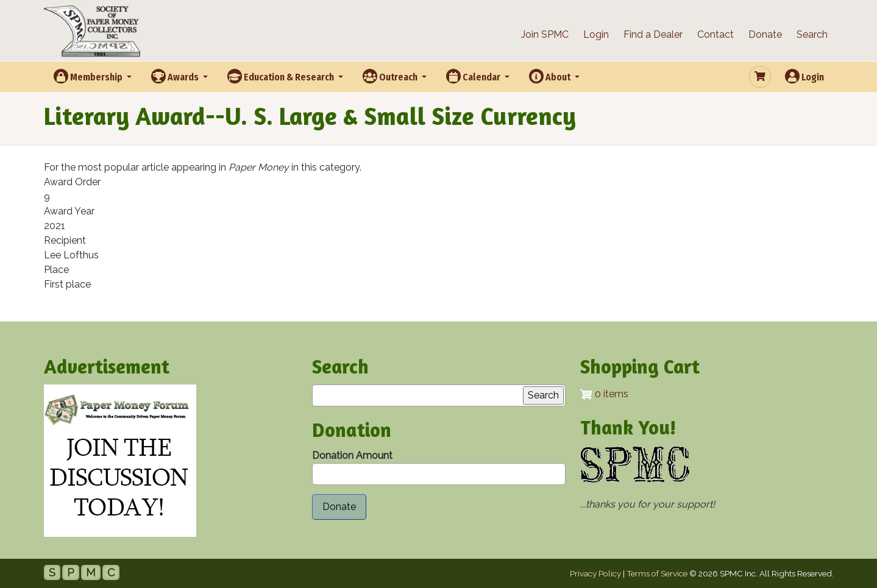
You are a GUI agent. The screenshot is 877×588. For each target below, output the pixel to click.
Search (812, 34)
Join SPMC (545, 34)
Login (596, 34)
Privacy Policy (595, 573)
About (551, 76)
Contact (715, 34)
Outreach (391, 76)
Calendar (474, 76)
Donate (765, 34)
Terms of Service (657, 573)
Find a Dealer (653, 34)
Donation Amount (352, 455)
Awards (176, 76)
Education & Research (282, 76)
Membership (89, 76)
